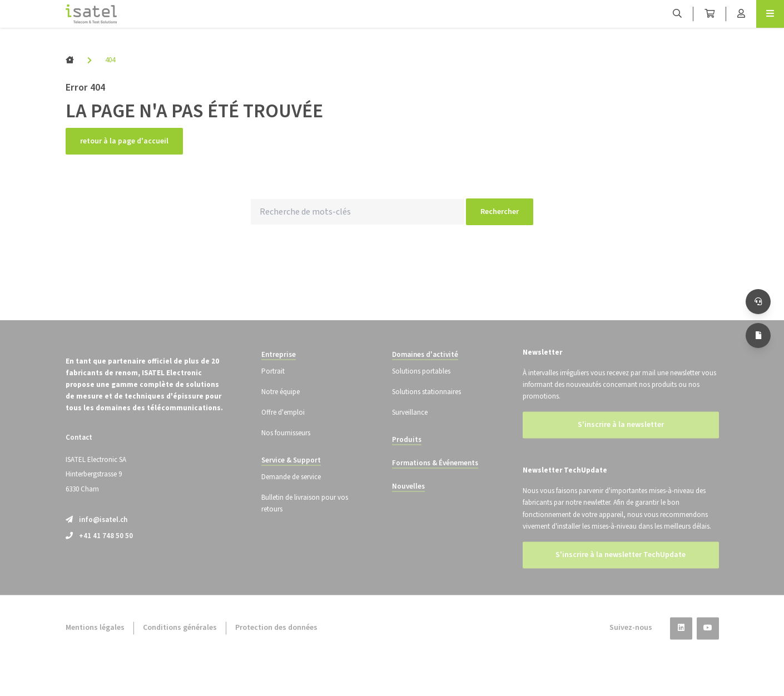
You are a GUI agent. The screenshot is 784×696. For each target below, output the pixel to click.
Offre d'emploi (283, 429)
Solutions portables (421, 387)
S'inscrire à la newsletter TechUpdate (621, 571)
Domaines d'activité (425, 370)
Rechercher (500, 212)
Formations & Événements (435, 479)
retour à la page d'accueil (124, 141)
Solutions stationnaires (426, 407)
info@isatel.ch (96, 535)
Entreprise (279, 370)
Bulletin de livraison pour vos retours (305, 519)
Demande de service (291, 493)
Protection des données (276, 644)
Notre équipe (281, 407)
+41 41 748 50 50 (99, 551)
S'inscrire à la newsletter (621, 441)
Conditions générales (180, 644)
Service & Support (291, 476)
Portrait (273, 387)
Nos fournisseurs (286, 449)
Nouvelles (408, 503)
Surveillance (410, 429)
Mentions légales (95, 644)
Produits (407, 456)
